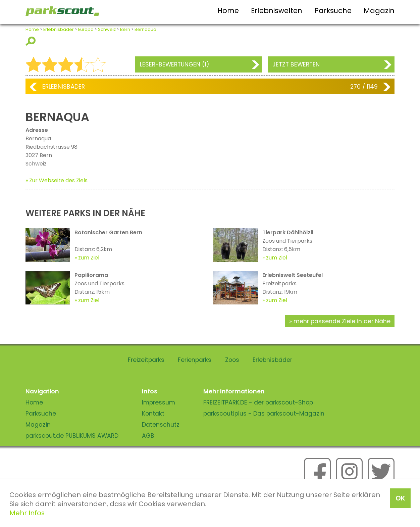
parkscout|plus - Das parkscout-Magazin (264, 414)
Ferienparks (195, 360)
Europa (86, 29)
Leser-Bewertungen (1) (175, 64)
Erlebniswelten (277, 11)
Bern (125, 29)
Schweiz (107, 29)
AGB (148, 436)
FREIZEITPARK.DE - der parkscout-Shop (258, 402)
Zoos (232, 360)
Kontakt (153, 414)
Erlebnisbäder (59, 29)
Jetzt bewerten (296, 64)
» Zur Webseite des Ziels (57, 180)
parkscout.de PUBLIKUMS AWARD (72, 436)
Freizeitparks (146, 360)
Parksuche (333, 11)
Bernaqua (145, 29)
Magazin (379, 11)
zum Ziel (89, 258)
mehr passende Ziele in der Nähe (342, 321)
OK (400, 498)
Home (228, 11)
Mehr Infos (27, 513)
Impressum (159, 402)
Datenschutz (161, 425)
